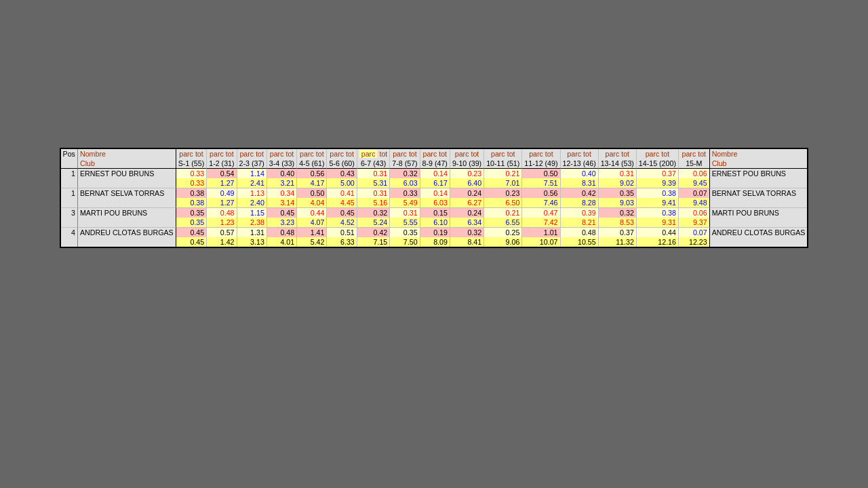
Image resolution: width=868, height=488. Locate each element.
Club (87, 163)
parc (186, 154)
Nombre (93, 154)
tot (199, 154)
